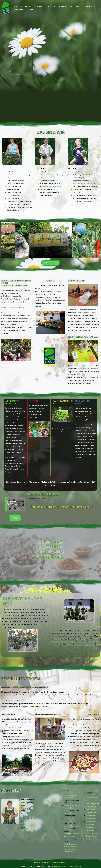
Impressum (37, 863)
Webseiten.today (76, 866)
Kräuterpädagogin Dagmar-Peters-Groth (92, 836)
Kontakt (30, 9)
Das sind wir (25, 6)
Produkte (49, 6)
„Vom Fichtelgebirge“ (70, 813)
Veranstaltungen (62, 6)
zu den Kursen (15, 518)
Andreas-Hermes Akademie (52, 186)
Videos (74, 6)
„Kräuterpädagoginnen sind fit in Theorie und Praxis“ (71, 808)
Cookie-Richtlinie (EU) (60, 863)
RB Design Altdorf (60, 866)
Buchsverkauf (85, 6)
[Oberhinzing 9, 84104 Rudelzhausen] (48, 806)
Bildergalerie (38, 6)
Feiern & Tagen (19, 9)
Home (15, 6)
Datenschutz (47, 863)
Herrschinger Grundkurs (85, 184)
